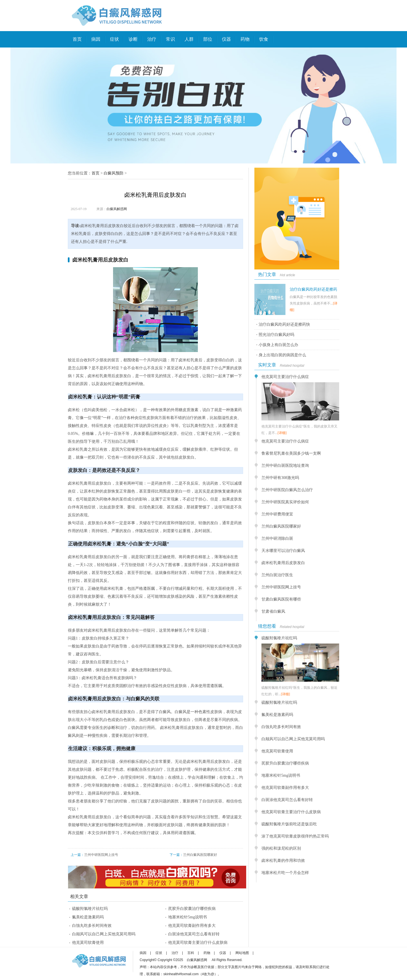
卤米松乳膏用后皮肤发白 (283, 563)
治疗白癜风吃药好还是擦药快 (284, 324)
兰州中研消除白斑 (277, 538)
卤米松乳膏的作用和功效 (283, 861)
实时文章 (267, 365)
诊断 (133, 39)
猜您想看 (267, 626)
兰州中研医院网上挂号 (101, 855)
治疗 (152, 39)
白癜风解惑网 (117, 209)
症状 (114, 39)
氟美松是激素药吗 (88, 917)
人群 (189, 39)
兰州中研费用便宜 (277, 514)
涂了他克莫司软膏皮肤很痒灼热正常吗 (295, 836)
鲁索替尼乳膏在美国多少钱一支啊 (291, 453)
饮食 (264, 39)
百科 (191, 953)
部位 (208, 39)
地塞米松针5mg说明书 (188, 917)
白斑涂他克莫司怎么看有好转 (194, 934)
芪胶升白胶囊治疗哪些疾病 (192, 909)
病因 (96, 39)
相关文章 (79, 896)
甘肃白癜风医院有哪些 (281, 599)
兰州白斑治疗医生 (277, 575)
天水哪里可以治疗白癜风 (283, 551)
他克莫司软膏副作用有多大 (192, 926)
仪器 (226, 39)
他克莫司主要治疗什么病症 (285, 377)
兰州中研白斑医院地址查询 (285, 466)
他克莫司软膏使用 (88, 943)
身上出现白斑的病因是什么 (282, 355)
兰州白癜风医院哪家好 (200, 855)
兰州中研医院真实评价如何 (285, 502)
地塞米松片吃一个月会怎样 (285, 873)
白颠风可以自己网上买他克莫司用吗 (104, 934)
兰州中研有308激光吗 (280, 478)
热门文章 (267, 274)
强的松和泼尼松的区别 (281, 848)
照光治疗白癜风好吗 (276, 335)
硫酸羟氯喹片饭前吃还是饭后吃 (289, 824)
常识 (170, 39)
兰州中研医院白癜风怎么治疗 (287, 490)
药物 (245, 39)
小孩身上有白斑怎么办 (278, 345)
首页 (77, 39)
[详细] (282, 433)
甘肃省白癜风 (273, 611)
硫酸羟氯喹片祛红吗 (90, 909)
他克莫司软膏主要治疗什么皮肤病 (198, 943)
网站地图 (242, 953)
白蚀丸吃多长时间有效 (92, 926)
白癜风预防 (114, 173)
